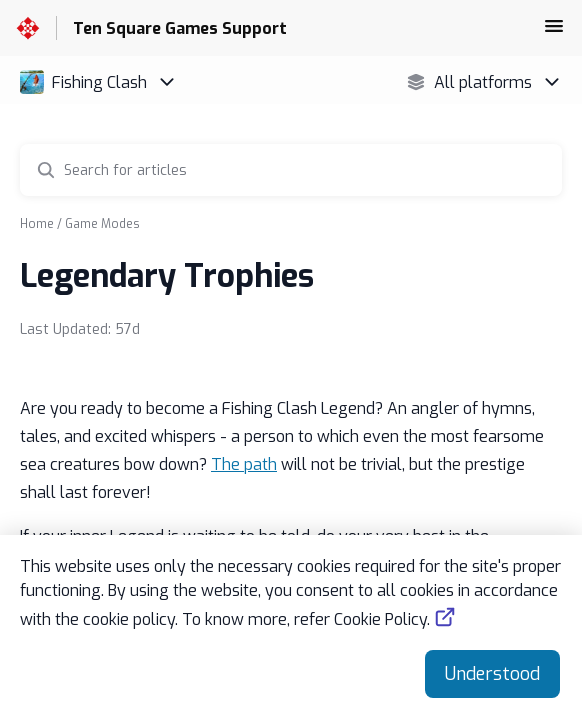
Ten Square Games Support (180, 28)
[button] (554, 32)
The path (244, 464)
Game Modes (102, 224)
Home (37, 224)
